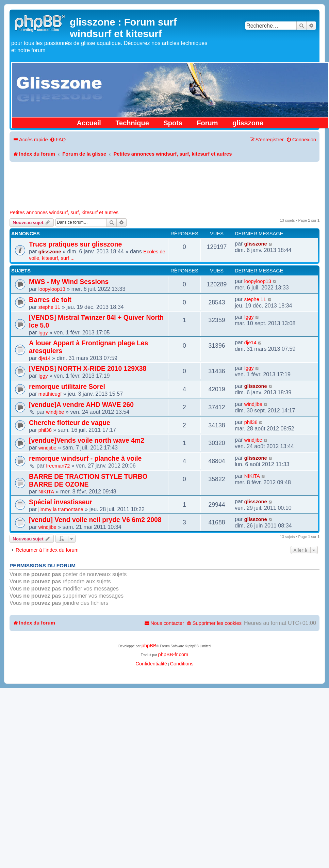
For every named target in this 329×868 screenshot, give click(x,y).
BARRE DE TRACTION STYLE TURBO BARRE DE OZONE (88, 480)
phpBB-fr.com (173, 654)
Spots (173, 123)
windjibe (55, 412)
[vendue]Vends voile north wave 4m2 (87, 440)
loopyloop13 (52, 289)
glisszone (248, 123)
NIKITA (46, 492)
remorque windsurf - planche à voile (85, 458)
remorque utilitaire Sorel (67, 386)
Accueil (89, 123)
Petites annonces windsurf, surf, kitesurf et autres (64, 212)
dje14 (45, 358)
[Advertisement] (165, 180)
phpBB (149, 646)
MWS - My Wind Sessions (69, 282)
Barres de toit (50, 300)
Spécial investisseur (61, 502)
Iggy (43, 333)
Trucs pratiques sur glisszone (75, 244)
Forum (207, 123)
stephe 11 (49, 307)
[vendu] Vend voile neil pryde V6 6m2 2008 (95, 520)
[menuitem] (58, 140)
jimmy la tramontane (61, 509)
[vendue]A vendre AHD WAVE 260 (81, 405)
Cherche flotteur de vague (70, 423)
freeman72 (58, 466)
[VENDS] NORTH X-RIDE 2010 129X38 (88, 368)
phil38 (45, 430)
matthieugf (50, 394)
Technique (132, 123)
